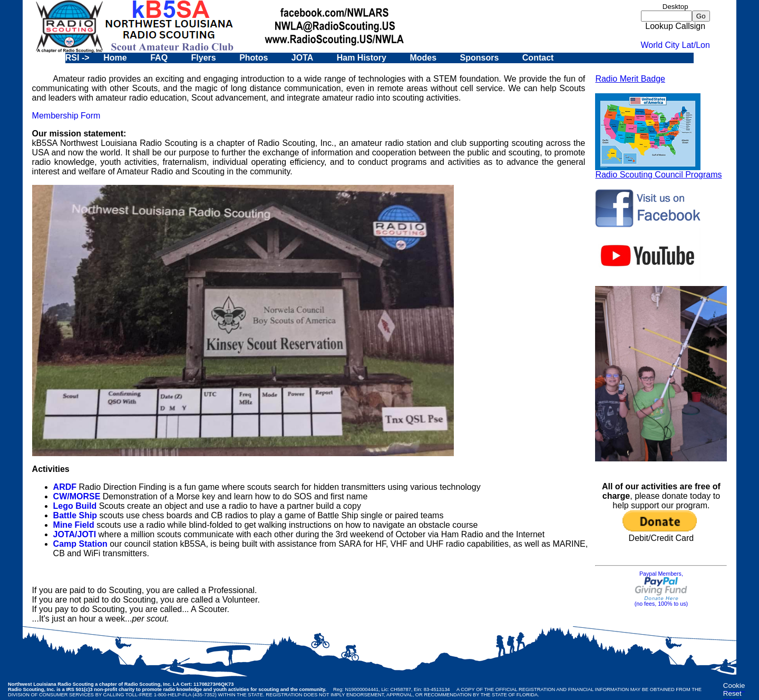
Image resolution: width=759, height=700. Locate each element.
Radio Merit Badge (630, 79)
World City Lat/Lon (675, 45)
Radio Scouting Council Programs (658, 171)
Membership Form (66, 116)
